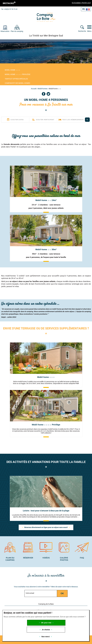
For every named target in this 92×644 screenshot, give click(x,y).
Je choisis (46, 630)
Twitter (48, 94)
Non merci (46, 637)
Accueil (34, 89)
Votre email (30, 593)
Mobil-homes (43, 89)
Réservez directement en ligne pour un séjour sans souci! (46, 527)
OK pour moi (46, 623)
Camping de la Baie (46, 604)
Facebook (44, 94)
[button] (85, 604)
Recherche (82, 31)
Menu (89, 31)
